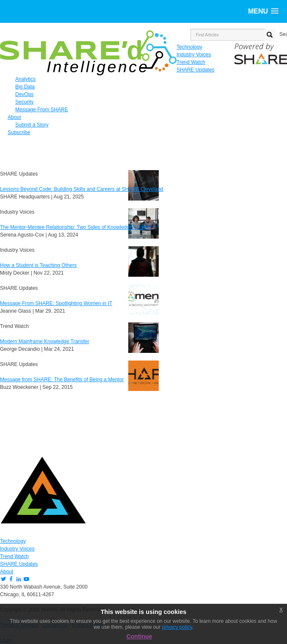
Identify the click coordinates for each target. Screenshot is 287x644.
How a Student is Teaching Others (38, 265)
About (7, 572)
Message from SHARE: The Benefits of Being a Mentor (62, 380)
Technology (13, 541)
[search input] (228, 35)
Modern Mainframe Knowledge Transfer (45, 341)
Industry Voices (17, 549)
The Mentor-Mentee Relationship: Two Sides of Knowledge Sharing (76, 227)
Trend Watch (14, 556)
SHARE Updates (19, 564)
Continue (139, 636)
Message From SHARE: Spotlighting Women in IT (56, 303)
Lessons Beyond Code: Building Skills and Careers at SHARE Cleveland (82, 189)
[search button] (270, 35)
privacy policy (177, 627)
